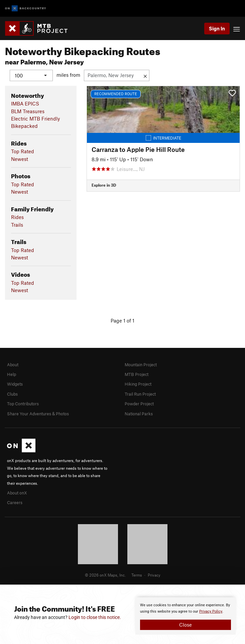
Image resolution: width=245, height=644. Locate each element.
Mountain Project (141, 364)
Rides (17, 217)
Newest (20, 159)
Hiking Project (138, 384)
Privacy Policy (211, 611)
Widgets (15, 384)
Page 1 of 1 (122, 320)
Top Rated (23, 151)
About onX (17, 492)
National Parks (139, 413)
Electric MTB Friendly (35, 119)
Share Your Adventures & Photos (38, 413)
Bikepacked (24, 126)
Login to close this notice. (95, 617)
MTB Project (137, 374)
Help (12, 374)
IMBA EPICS (25, 103)
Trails (17, 224)
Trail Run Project (140, 394)
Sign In (217, 28)
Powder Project (139, 404)
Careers (15, 502)
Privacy (154, 575)
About (13, 364)
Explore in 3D (104, 185)
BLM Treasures (28, 111)
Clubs (12, 394)
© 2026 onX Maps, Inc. (105, 575)
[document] (186, 616)
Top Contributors (23, 404)
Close (186, 625)
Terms (137, 575)
